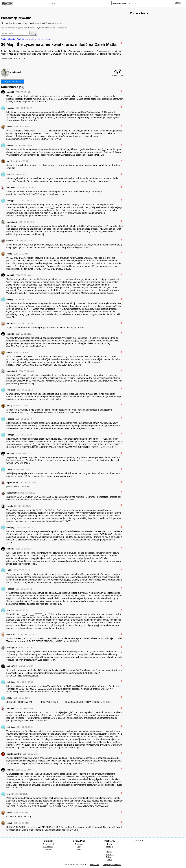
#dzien (4, 39)
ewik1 (9, 127)
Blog (79, 847)
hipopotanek (12, 482)
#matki (25, 39)
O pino (79, 849)
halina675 (11, 666)
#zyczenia (47, 39)
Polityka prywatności (112, 865)
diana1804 (11, 634)
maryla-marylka (14, 754)
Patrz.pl (110, 847)
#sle (39, 39)
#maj (19, 39)
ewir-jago (11, 390)
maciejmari (15, 72)
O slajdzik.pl (48, 844)
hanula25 (11, 187)
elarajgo (10, 108)
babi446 (10, 92)
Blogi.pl (110, 852)
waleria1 (10, 241)
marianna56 (12, 493)
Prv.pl (110, 844)
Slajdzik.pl (139, 840)
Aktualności (48, 847)
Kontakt (48, 849)
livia (8, 174)
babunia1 (11, 323)
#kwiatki (12, 39)
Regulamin (94, 865)
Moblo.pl (110, 854)
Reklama (79, 844)
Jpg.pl (110, 849)
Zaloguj (178, 3)
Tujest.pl (110, 857)
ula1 (8, 161)
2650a (9, 469)
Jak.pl (110, 860)
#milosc (33, 39)
